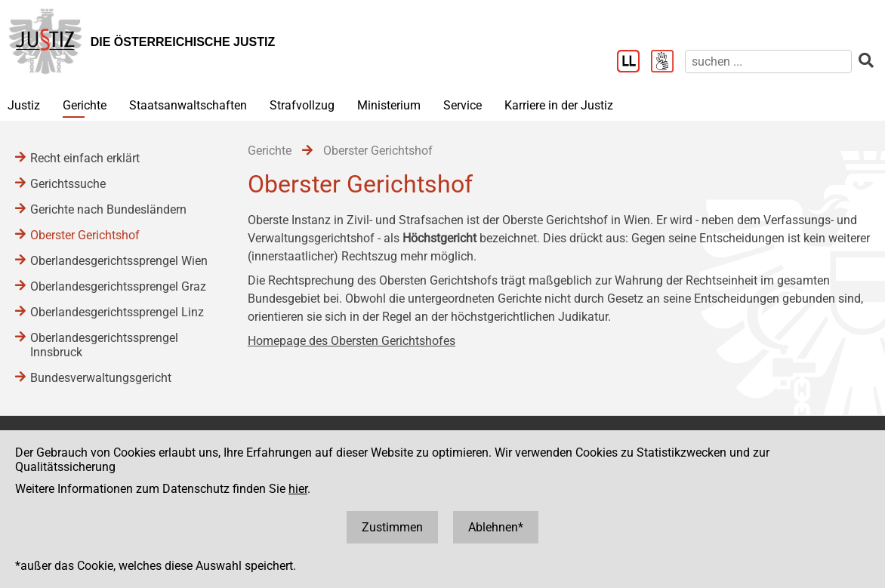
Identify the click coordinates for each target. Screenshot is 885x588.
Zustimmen (392, 527)
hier (298, 489)
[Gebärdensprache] (668, 63)
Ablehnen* (496, 527)
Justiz (24, 105)
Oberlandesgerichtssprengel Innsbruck (104, 345)
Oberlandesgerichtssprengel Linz (117, 312)
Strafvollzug (302, 105)
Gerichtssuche (68, 184)
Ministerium (389, 105)
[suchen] (768, 62)
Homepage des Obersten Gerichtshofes (352, 341)
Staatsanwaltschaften (188, 105)
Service (463, 105)
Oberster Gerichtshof (85, 235)
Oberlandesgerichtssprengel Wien (119, 261)
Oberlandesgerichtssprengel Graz (118, 286)
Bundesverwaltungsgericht (101, 378)
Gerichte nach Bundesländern (108, 209)
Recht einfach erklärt (85, 158)
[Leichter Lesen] (634, 63)
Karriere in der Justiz (559, 105)
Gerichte (85, 105)
